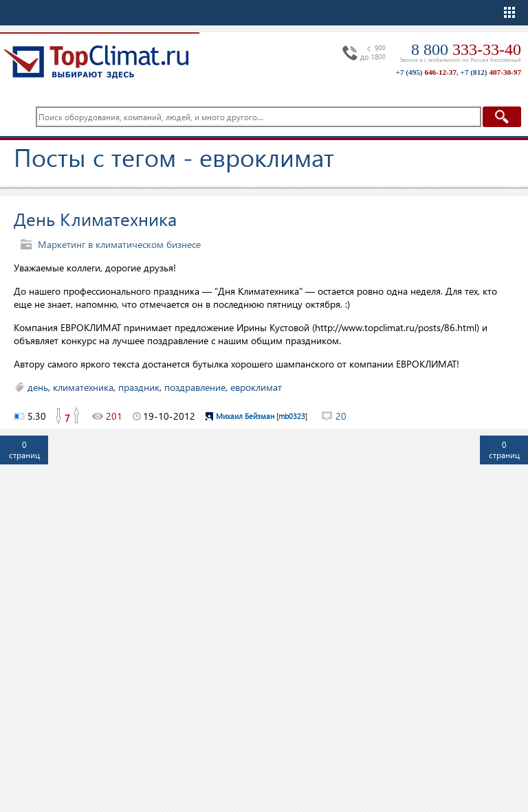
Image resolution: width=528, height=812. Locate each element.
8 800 (466, 49)
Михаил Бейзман (245, 416)
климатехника (83, 387)
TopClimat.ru (96, 62)
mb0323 (292, 416)
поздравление (195, 387)
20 (341, 416)
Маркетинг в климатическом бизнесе (119, 244)
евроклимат (256, 387)
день (38, 387)
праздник (139, 387)
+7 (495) (426, 72)
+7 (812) (491, 72)
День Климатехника (95, 218)
